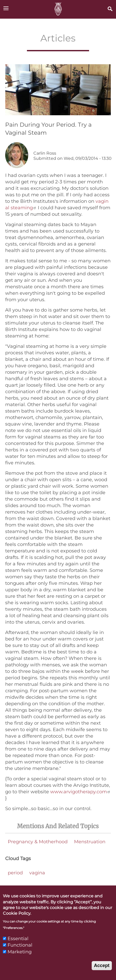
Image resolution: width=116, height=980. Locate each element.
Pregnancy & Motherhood (38, 842)
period (15, 873)
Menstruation (90, 842)
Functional (20, 953)
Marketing (20, 960)
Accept (102, 973)
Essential (18, 946)
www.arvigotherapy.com (80, 792)
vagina (37, 873)
